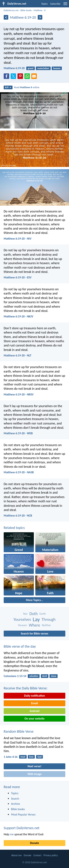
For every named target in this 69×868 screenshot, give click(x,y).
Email (34, 703)
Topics (44, 4)
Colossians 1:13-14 (15, 676)
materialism (43, 68)
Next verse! (34, 766)
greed (30, 68)
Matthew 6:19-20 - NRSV (19, 394)
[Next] (40, 17)
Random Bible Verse (19, 731)
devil (45, 676)
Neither (46, 625)
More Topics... (34, 600)
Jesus (54, 676)
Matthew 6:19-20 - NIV (18, 239)
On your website (34, 719)
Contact (37, 855)
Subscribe (55, 4)
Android (34, 711)
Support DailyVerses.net (22, 828)
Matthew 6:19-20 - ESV (18, 277)
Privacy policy (51, 855)
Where (34, 625)
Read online (27, 87)
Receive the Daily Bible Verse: (26, 688)
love (31, 757)
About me (16, 855)
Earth (43, 614)
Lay (36, 619)
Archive (15, 804)
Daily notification (34, 696)
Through (49, 619)
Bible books (26, 10)
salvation (34, 676)
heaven (57, 68)
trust (23, 757)
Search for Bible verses (34, 633)
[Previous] (6, 17)
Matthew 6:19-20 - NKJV (18, 316)
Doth (34, 614)
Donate (34, 843)
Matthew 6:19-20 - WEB (18, 433)
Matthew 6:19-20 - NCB (18, 516)
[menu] (65, 5)
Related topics (14, 528)
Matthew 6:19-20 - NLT (17, 355)
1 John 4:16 (11, 757)
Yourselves (22, 619)
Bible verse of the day (20, 646)
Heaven (23, 625)
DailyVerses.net (11, 10)
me (12, 834)
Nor (25, 614)
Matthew (38, 10)
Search (15, 799)
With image (34, 774)
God (39, 757)
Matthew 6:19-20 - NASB (19, 472)
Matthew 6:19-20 (14, 68)
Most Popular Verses (23, 814)
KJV (8, 87)
